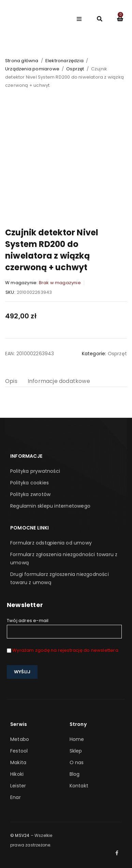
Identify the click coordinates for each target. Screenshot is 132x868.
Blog (75, 774)
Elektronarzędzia (64, 61)
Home (77, 739)
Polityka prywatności (35, 471)
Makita (18, 762)
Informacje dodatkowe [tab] (59, 381)
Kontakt (79, 786)
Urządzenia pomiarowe (32, 69)
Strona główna (22, 61)
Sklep (76, 751)
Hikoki (17, 774)
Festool (19, 751)
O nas (77, 762)
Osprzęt (75, 69)
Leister (18, 786)
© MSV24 (20, 835)
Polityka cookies (30, 483)
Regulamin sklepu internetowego (50, 506)
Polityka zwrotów (30, 494)
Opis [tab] (11, 381)
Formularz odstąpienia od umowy (51, 543)
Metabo (20, 739)
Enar (16, 797)
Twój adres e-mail (64, 628)
